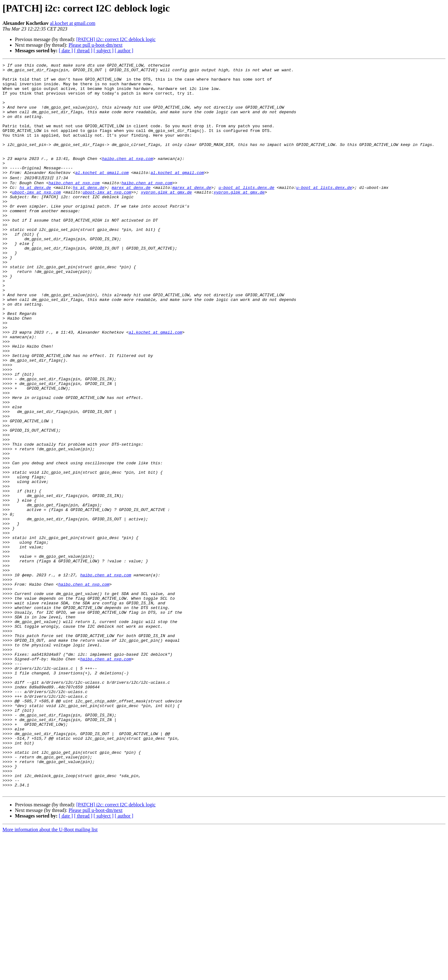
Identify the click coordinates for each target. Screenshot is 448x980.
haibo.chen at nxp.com (128, 178)
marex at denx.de (131, 212)
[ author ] (124, 51)
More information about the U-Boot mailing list (50, 975)
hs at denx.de (35, 212)
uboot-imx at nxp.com (36, 218)
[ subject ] (104, 51)
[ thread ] (83, 51)
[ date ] (66, 51)
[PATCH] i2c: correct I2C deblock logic (116, 39)
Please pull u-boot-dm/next (95, 45)
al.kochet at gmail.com (73, 23)
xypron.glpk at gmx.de (166, 218)
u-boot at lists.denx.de (246, 212)
